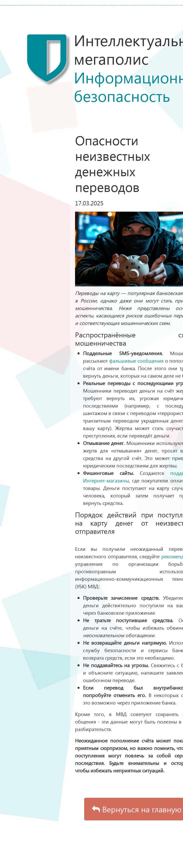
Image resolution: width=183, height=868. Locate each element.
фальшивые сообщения (137, 360)
